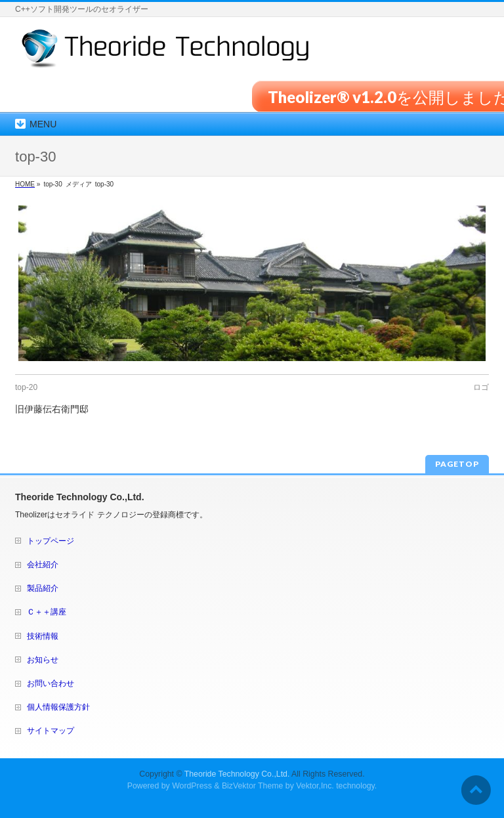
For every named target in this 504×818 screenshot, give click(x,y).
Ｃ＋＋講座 (47, 612)
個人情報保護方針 (58, 707)
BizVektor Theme (253, 786)
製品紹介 (43, 588)
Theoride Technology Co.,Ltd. (237, 774)
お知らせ (43, 660)
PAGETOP (457, 464)
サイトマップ (51, 731)
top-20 (26, 387)
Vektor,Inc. (315, 786)
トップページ (51, 541)
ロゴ (481, 387)
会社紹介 (43, 565)
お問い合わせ (51, 683)
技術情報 (43, 636)
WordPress (192, 786)
